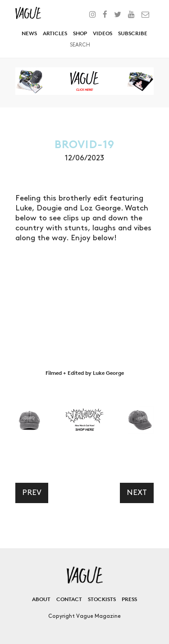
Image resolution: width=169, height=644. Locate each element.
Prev (32, 493)
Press (129, 599)
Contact (69, 599)
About (41, 599)
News (29, 33)
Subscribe (133, 33)
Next (137, 493)
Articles (55, 33)
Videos (103, 33)
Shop (80, 33)
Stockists (102, 599)
